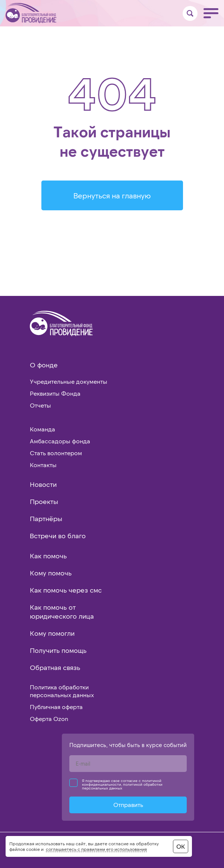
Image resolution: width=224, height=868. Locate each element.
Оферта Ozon (49, 719)
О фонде (44, 365)
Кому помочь (51, 573)
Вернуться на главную (112, 195)
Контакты (43, 465)
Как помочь (48, 556)
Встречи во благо (58, 536)
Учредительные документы (69, 381)
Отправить (128, 805)
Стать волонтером (56, 453)
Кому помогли (52, 633)
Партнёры (46, 518)
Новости (43, 484)
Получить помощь (58, 650)
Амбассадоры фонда (60, 441)
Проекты (44, 501)
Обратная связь (55, 667)
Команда (42, 429)
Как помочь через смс (66, 590)
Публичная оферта (56, 707)
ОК (181, 846)
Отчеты (40, 405)
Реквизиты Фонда (55, 393)
